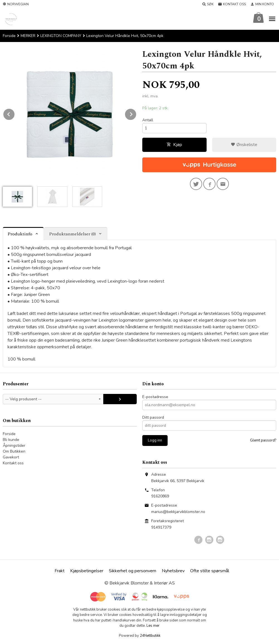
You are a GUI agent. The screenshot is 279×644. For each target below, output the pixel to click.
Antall (148, 120)
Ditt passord (153, 417)
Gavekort (11, 457)
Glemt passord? (263, 440)
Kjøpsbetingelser (87, 571)
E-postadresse (155, 397)
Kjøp (174, 145)
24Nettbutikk (150, 636)
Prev (15, 113)
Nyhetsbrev (173, 571)
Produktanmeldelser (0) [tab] (72, 234)
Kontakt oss (13, 463)
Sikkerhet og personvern (133, 571)
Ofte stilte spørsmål (210, 571)
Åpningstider (14, 446)
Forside (9, 36)
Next (136, 113)
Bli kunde (11, 440)
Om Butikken (14, 451)
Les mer (153, 626)
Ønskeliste (244, 145)
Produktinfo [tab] (20, 234)
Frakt (60, 571)
